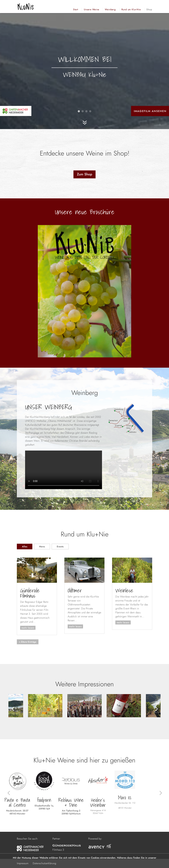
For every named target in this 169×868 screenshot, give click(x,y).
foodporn (44, 800)
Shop (149, 9)
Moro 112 (125, 798)
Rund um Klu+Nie (131, 9)
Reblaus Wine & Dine (71, 802)
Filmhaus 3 (58, 850)
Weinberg (110, 9)
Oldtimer (75, 590)
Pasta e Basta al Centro (17, 802)
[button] (13, 709)
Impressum (23, 863)
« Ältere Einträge (28, 642)
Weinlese (124, 590)
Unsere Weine (92, 9)
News (42, 547)
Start (76, 9)
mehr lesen (28, 628)
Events (60, 547)
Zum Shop (84, 174)
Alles (25, 547)
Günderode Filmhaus (30, 593)
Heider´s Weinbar (98, 802)
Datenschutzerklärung (44, 863)
